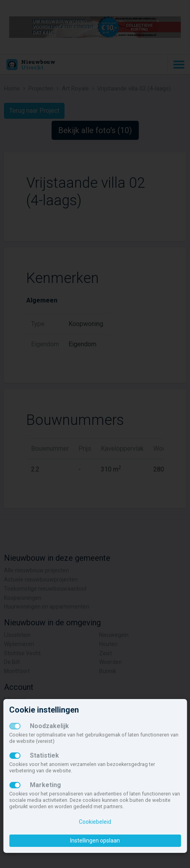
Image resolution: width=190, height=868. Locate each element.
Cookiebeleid (95, 822)
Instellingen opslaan (95, 841)
